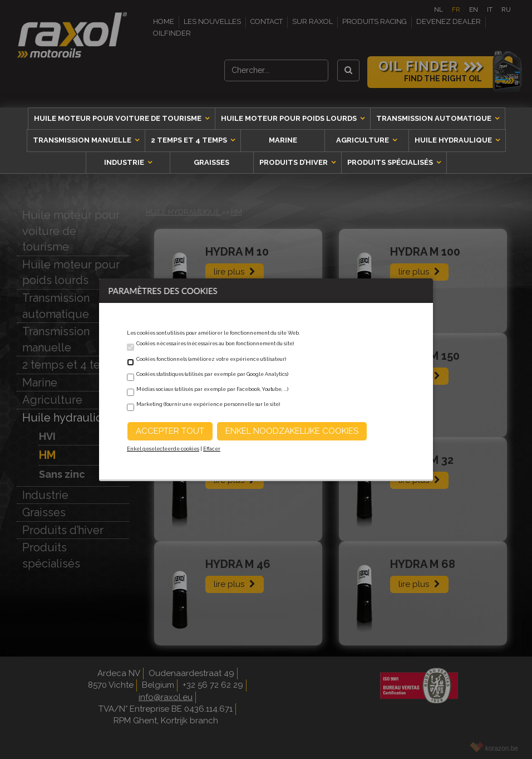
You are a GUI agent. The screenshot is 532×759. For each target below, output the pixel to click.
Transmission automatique (435, 118)
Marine (283, 140)
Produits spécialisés (391, 162)
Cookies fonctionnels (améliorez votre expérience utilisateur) (211, 359)
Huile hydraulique (454, 140)
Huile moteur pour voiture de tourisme (119, 118)
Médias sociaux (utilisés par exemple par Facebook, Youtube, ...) (212, 389)
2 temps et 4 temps (190, 140)
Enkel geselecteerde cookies (163, 449)
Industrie (125, 162)
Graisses (211, 162)
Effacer (212, 449)
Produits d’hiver (294, 162)
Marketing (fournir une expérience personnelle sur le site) (208, 404)
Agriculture (363, 140)
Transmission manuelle (83, 140)
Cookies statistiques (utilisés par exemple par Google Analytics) (212, 374)
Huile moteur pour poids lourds (290, 118)
